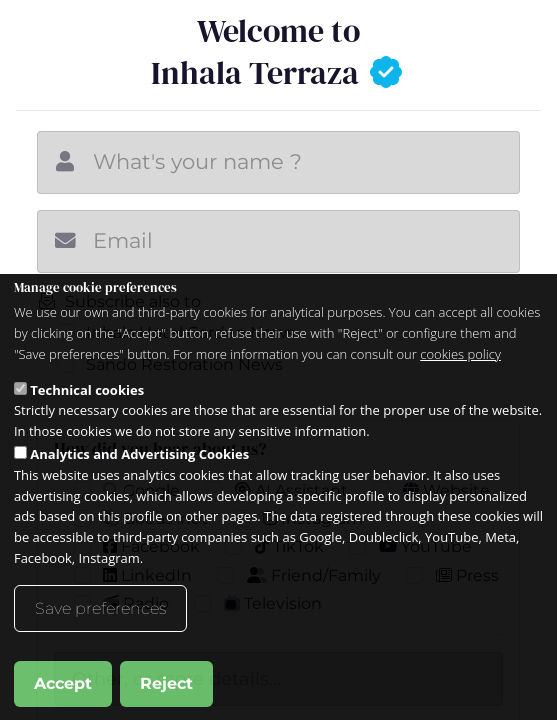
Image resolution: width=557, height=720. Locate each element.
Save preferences (100, 608)
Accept (63, 683)
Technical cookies (87, 390)
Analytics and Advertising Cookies (139, 454)
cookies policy (460, 354)
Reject (166, 683)
